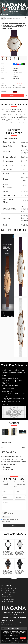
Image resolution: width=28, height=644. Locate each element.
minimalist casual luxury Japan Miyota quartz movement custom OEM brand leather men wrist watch (19, 554)
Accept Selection (15, 638)
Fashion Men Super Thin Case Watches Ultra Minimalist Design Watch (19, 572)
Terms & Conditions (6, 521)
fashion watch (7, 470)
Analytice (11, 641)
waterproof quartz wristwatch (9, 466)
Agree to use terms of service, (10, 521)
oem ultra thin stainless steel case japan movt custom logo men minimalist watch (8, 573)
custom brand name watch (13, 459)
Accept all (23, 638)
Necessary (5, 641)
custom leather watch (11, 457)
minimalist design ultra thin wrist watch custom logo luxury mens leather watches (8, 553)
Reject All (7, 638)
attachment (6, 517)
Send (14, 525)
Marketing (25, 641)
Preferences (18, 641)
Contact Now (12, 96)
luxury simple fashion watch (13, 462)
